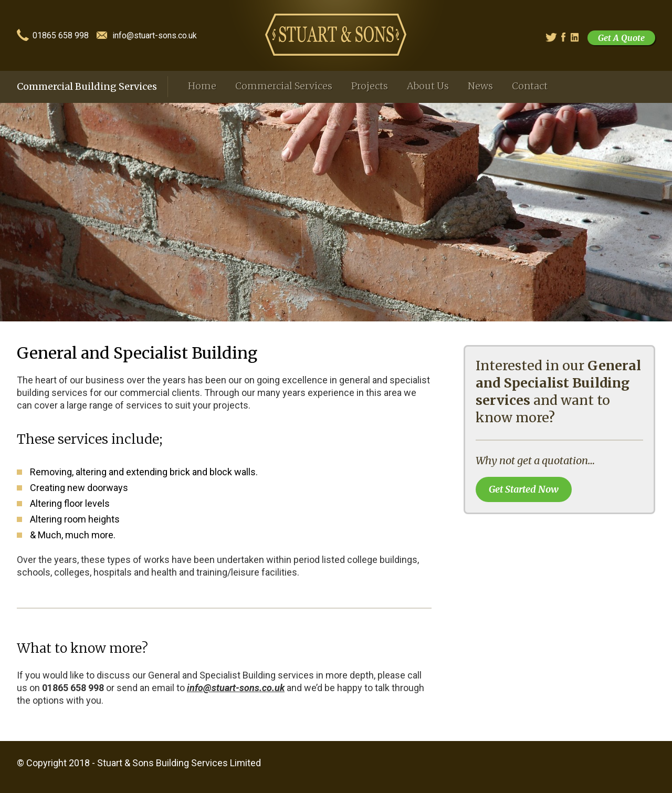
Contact (530, 86)
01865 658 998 (61, 36)
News (480, 86)
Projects (370, 86)
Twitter (550, 38)
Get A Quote (621, 38)
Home (202, 86)
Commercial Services (284, 86)
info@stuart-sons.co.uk (155, 36)
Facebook (567, 38)
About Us (428, 86)
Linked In (576, 38)
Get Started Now (524, 489)
